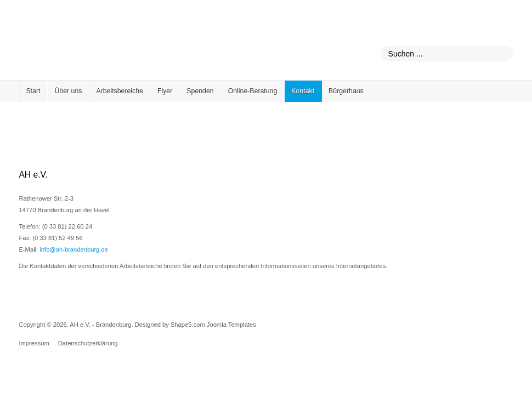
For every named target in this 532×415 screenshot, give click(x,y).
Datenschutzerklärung (88, 343)
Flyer (165, 91)
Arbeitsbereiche (120, 91)
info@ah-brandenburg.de (74, 249)
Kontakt (303, 91)
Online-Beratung (253, 91)
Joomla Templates (231, 325)
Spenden (200, 91)
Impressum (34, 343)
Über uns (68, 91)
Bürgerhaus (346, 91)
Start (33, 91)
